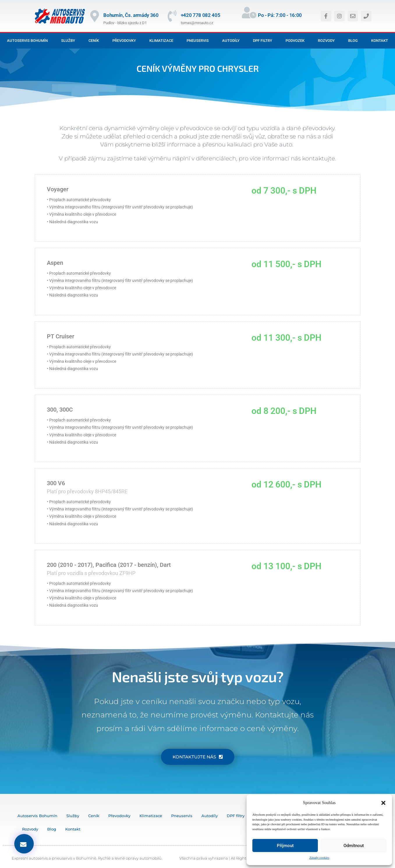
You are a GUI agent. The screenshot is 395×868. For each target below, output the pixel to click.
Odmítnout (354, 846)
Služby (68, 41)
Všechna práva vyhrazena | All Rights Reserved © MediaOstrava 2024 (243, 858)
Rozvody (326, 41)
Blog (353, 41)
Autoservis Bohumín (27, 41)
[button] (383, 803)
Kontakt (380, 41)
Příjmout (285, 846)
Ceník (94, 41)
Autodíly (231, 41)
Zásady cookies (319, 858)
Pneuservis (198, 41)
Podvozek (295, 41)
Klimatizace (161, 41)
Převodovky (124, 41)
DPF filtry (263, 41)
